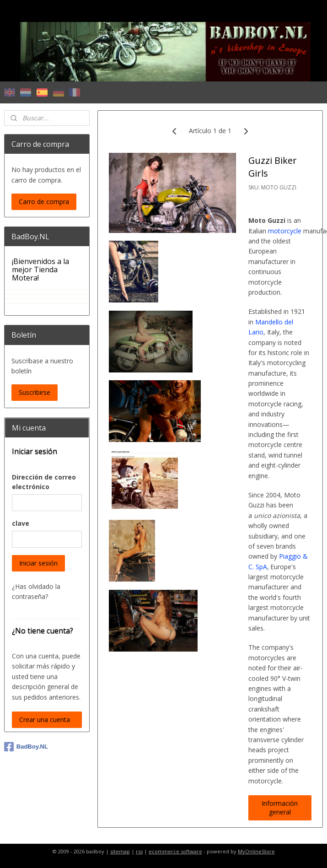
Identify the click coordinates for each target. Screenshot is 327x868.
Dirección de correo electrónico (44, 482)
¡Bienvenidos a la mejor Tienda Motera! (40, 269)
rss (139, 851)
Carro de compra (44, 202)
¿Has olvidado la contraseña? (36, 591)
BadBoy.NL (26, 747)
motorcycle (285, 231)
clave (21, 523)
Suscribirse (35, 392)
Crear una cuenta (45, 720)
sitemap (120, 851)
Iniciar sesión (38, 563)
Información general (280, 808)
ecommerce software (175, 851)
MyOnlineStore (256, 851)
